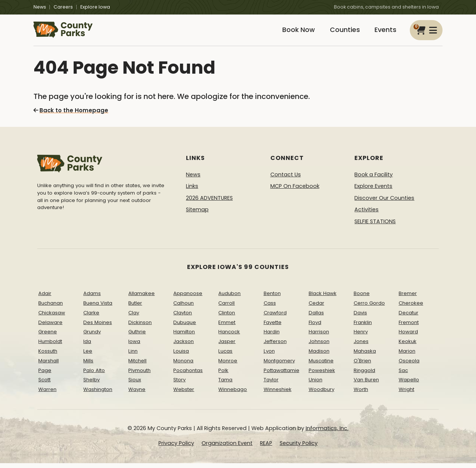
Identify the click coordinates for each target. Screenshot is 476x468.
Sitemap (197, 214)
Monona (183, 365)
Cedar (316, 308)
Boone (362, 298)
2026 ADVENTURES (209, 202)
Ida (87, 346)
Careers (63, 7)
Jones (361, 346)
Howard (408, 336)
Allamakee (141, 298)
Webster (184, 394)
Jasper (227, 346)
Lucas (225, 356)
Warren (47, 394)
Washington (98, 394)
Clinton (227, 317)
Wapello (409, 384)
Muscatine (321, 365)
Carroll (226, 308)
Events (384, 33)
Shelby (91, 384)
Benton (272, 298)
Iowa (134, 346)
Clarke (91, 317)
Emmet (227, 327)
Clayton (183, 317)
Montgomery (279, 365)
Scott (44, 384)
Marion (407, 356)
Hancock (229, 336)
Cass (270, 308)
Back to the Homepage (69, 115)
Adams (92, 298)
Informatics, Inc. (327, 433)
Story (179, 384)
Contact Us (286, 179)
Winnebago (233, 394)
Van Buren (366, 384)
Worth (361, 394)
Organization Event (227, 448)
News (40, 7)
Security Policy (299, 448)
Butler (135, 308)
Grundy (92, 336)
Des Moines (98, 327)
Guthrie (137, 336)
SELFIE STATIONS (375, 226)
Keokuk (408, 346)
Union (316, 384)
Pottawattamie (282, 375)
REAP (266, 448)
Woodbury (321, 394)
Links (192, 191)
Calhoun (184, 308)
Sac (403, 375)
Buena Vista (98, 308)
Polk (223, 375)
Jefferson (275, 346)
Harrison (319, 336)
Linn (133, 356)
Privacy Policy (176, 448)
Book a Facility (374, 179)
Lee (88, 356)
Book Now (292, 33)
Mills (88, 365)
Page (45, 375)
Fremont (409, 327)
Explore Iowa (95, 7)
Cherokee (411, 308)
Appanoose (188, 298)
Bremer (408, 298)
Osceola (409, 365)
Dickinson (140, 327)
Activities (366, 214)
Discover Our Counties (384, 202)
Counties (341, 33)
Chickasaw (52, 317)
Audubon (229, 298)
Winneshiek (278, 394)
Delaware (50, 327)
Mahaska (365, 356)
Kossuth (48, 356)
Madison (319, 356)
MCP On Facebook (295, 191)
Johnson (319, 346)
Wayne (137, 394)
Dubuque (185, 327)
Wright (406, 394)
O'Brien (362, 365)
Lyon (269, 356)
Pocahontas (188, 375)
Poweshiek (322, 375)
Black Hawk (323, 298)
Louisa (181, 356)
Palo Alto (94, 375)
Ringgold (364, 375)
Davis (360, 317)
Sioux (135, 384)
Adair (45, 298)
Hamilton (184, 336)
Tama (225, 384)
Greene (48, 336)
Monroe (228, 365)
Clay (134, 317)
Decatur (409, 317)
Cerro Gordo (369, 308)
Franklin (363, 327)
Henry (361, 336)
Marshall (49, 365)
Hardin (272, 336)
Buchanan (51, 308)
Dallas (316, 317)
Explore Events (373, 191)
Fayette (273, 327)
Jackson (184, 346)
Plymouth (139, 375)
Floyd (315, 327)
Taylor (271, 384)
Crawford (275, 317)
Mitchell (137, 365)
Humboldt (50, 346)
